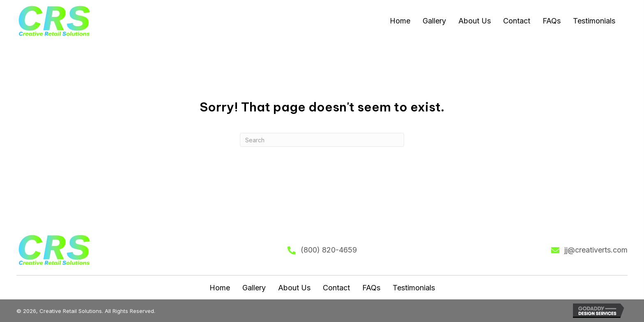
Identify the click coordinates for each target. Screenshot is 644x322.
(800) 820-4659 (329, 250)
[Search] (322, 140)
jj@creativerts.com (596, 250)
